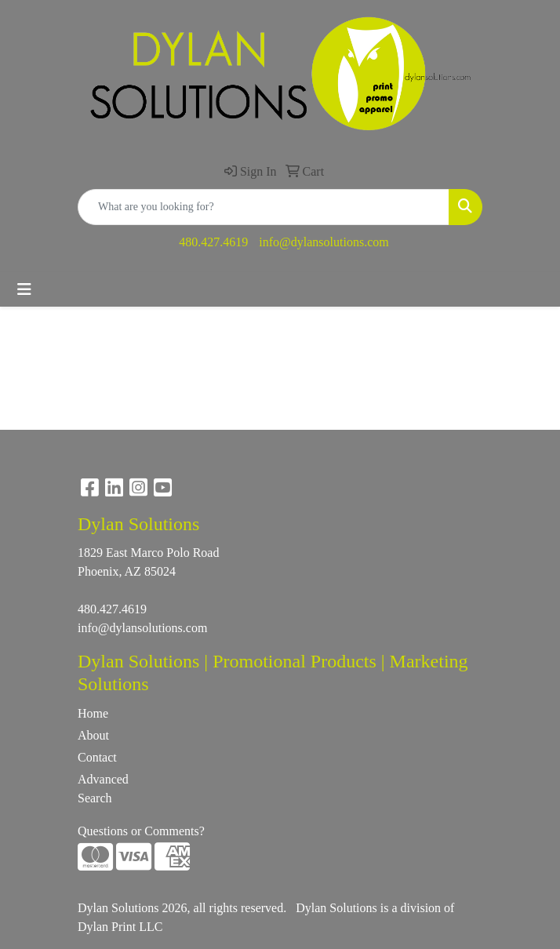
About (93, 735)
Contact (97, 757)
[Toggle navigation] (24, 289)
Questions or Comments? (141, 831)
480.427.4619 (213, 242)
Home (93, 713)
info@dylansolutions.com (324, 242)
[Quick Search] (264, 207)
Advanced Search (103, 789)
